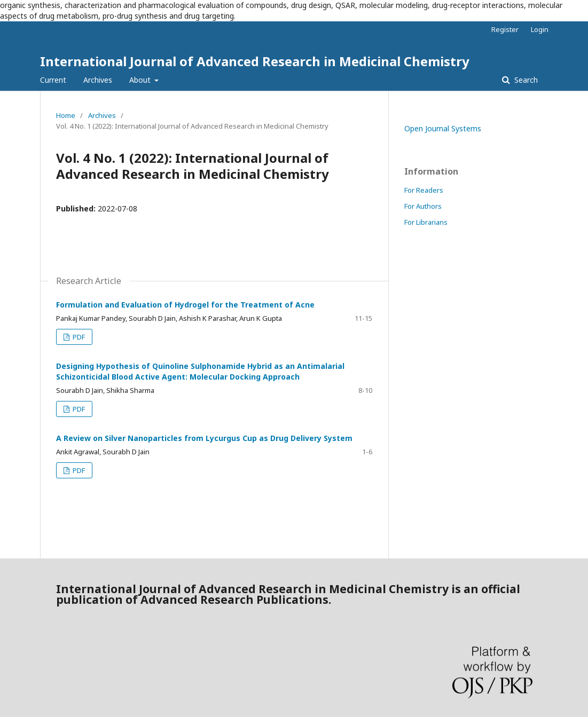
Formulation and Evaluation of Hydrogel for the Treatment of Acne (185, 305)
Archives (98, 80)
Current (53, 80)
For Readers (424, 190)
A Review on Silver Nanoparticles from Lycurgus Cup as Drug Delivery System (204, 438)
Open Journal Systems (443, 128)
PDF (78, 337)
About (141, 80)
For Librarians (426, 222)
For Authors (423, 206)
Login (540, 29)
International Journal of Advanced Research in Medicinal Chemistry (255, 61)
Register (505, 29)
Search (525, 80)
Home (66, 115)
